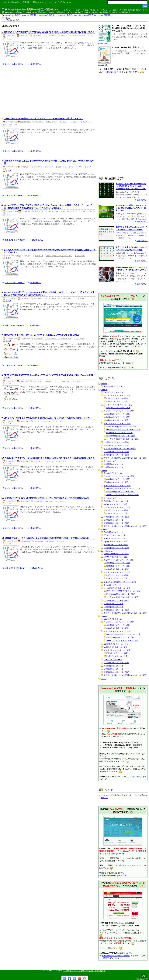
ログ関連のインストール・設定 (116, 452)
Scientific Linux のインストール (116, 554)
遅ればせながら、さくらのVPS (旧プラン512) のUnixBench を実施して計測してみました (47, 538)
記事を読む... (142, 200)
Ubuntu (104, 616)
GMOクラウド (51, 122)
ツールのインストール (113, 461)
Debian (104, 471)
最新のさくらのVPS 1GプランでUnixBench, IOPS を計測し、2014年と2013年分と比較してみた (49, 32)
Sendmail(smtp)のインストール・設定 (122, 426)
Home (4, 2)
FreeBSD (105, 529)
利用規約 (26, 2)
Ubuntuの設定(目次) (105, 15)
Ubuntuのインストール (113, 619)
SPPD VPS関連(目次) (76, 12)
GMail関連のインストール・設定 (119, 433)
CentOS (104, 390)
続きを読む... (35, 64)
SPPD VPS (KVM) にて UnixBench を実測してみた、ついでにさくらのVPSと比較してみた (47, 418)
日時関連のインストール (114, 467)
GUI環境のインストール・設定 (116, 445)
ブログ (8, 39)
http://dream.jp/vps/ (138, 776)
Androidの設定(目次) (13, 15)
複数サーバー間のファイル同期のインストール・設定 (125, 458)
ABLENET (37, 381)
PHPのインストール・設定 (117, 398)
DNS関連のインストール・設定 (116, 442)
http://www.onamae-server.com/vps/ (116, 956)
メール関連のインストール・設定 (117, 424)
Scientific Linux (107, 551)
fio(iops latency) (50, 35)
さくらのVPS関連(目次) (122, 12)
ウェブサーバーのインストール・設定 (119, 411)
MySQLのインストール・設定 (118, 408)
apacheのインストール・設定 (118, 414)
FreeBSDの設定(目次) (65, 15)
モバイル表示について (62, 2)
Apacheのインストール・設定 (116, 545)
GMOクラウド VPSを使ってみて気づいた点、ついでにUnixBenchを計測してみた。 (43, 119)
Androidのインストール (113, 386)
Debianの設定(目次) (47, 15)
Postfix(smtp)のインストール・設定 (121, 436)
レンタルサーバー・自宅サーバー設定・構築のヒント (84, 971)
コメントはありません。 (15, 64)
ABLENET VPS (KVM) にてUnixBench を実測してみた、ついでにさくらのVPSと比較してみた (50, 458)
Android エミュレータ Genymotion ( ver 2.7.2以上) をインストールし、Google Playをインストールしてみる (131, 186)
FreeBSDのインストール (114, 532)
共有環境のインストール (114, 464)
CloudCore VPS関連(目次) (36, 12)
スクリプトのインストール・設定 (117, 396)
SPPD (57, 381)
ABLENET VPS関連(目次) (15, 12)
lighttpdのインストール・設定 (118, 417)
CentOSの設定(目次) (30, 15)
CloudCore (39, 122)
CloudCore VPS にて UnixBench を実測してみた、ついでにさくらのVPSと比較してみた (47, 498)
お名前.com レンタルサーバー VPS (72, 35)
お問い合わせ (15, 2)
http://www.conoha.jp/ (110, 875)
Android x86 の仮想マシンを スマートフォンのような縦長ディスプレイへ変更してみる (131, 208)
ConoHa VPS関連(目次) (57, 12)
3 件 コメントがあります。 (16, 240)
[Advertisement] (50, 94)
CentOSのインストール (113, 392)
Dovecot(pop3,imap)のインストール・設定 (123, 430)
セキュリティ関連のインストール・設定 (120, 449)
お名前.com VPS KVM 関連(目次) (98, 12)
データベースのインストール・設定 (118, 405)
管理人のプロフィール (41, 2)
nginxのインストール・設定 (117, 420)
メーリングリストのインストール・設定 (122, 439)
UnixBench (37, 35)
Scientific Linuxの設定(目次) (85, 15)
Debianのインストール (113, 473)
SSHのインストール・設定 (115, 535)
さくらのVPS (14, 124)
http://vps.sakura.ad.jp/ (117, 367)
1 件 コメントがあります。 (16, 325)
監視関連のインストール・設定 (116, 455)
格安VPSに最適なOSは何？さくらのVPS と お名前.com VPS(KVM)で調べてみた (42, 335)
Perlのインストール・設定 (117, 401)
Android (104, 384)
